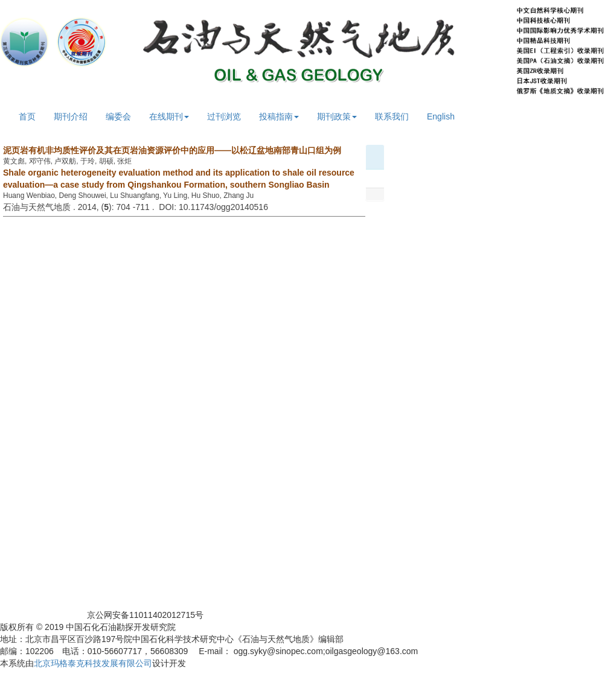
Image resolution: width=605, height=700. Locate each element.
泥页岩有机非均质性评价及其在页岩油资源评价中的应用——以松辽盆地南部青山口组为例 (172, 150)
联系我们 (392, 116)
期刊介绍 (71, 116)
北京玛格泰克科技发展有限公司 (93, 663)
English (441, 116)
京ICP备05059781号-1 (42, 615)
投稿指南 (279, 116)
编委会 (118, 116)
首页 (27, 116)
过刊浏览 (224, 116)
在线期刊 (169, 116)
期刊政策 (337, 116)
